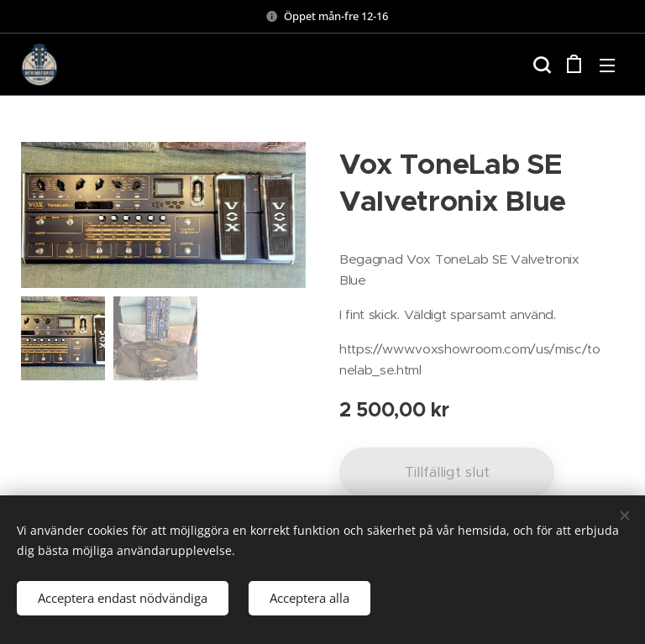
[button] (540, 65)
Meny (607, 65)
